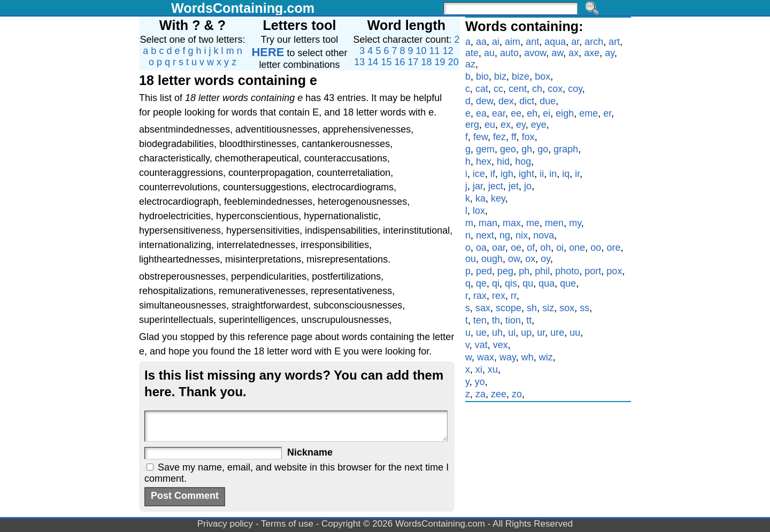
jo (528, 186)
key (498, 198)
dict (527, 101)
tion (513, 320)
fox (528, 137)
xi (479, 369)
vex (500, 345)
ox (530, 259)
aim (513, 42)
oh (545, 248)
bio (482, 76)
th (496, 320)
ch (537, 89)
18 (427, 62)
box (542, 76)
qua (546, 283)
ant (532, 42)
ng (505, 235)
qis (511, 283)
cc (498, 89)
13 (359, 62)
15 (386, 62)
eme (588, 113)
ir (577, 174)
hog (523, 161)
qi (496, 283)
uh (497, 333)
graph (566, 149)
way (508, 357)
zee (499, 394)
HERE (268, 52)
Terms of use (287, 524)
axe (592, 53)
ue (481, 333)
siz (548, 308)
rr (514, 296)
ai (496, 42)
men (554, 223)
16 (399, 62)
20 (453, 62)
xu (493, 369)
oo (596, 248)
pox (614, 271)
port (593, 271)
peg (505, 271)
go (543, 149)
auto (509, 53)
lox (479, 211)
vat (481, 345)
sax (483, 308)
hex (484, 161)
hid (503, 161)
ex (506, 125)
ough (492, 259)
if (493, 174)
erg (472, 125)
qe (481, 283)
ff (514, 137)
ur (541, 333)
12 (448, 51)
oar (499, 248)
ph (524, 271)
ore (613, 248)
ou (471, 259)
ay (610, 53)
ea (481, 113)
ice (479, 174)
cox (555, 89)
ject (496, 186)
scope (509, 308)
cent (518, 89)
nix (522, 235)
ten (480, 320)
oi (560, 248)
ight (526, 174)
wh (528, 357)
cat (482, 89)
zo (517, 394)
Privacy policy (225, 524)
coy (575, 89)
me (533, 223)
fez (499, 137)
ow (514, 259)
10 (421, 51)
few (480, 137)
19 (440, 62)
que (568, 283)
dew (484, 101)
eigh (565, 113)
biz (500, 76)
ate (472, 53)
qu (528, 283)
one (577, 248)
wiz (546, 357)
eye (539, 125)
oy (545, 259)
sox (567, 308)
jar (478, 186)
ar (575, 42)
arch (594, 42)
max (512, 223)
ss (584, 308)
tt (529, 320)
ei (546, 113)
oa (481, 248)
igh (507, 174)
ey (521, 125)
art (614, 42)
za (480, 394)
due (548, 101)
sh (532, 308)
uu (575, 333)
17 (413, 62)
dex (506, 101)
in (553, 174)
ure (557, 333)
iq (566, 174)
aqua (555, 42)
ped (484, 271)
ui (512, 333)
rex (499, 296)
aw (557, 53)
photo (567, 271)
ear (499, 113)
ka (480, 198)
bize (521, 76)
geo (508, 149)
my (575, 223)
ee (516, 113)
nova (544, 235)
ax (573, 53)
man (488, 223)
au (489, 53)
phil (542, 271)
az (470, 64)
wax (486, 357)
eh (532, 113)
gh (527, 149)
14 (373, 62)
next (485, 235)
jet (514, 186)
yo (480, 382)
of (531, 248)
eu (490, 125)
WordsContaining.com (243, 8)
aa (481, 42)
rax (480, 296)
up (526, 333)
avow (535, 53)
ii (542, 174)
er (607, 113)
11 (435, 51)
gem (485, 149)
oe (516, 248)
